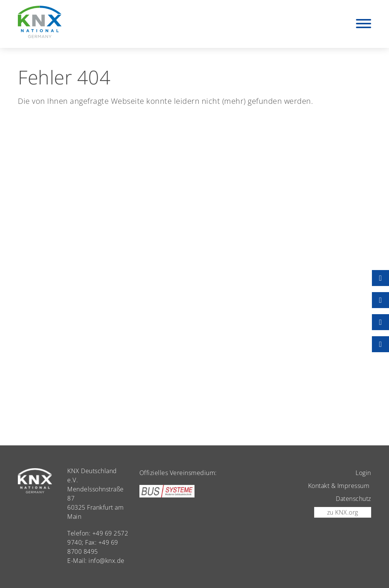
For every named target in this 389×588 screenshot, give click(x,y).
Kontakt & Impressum (339, 486)
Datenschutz (353, 499)
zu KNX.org (343, 512)
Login (363, 473)
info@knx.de (107, 561)
